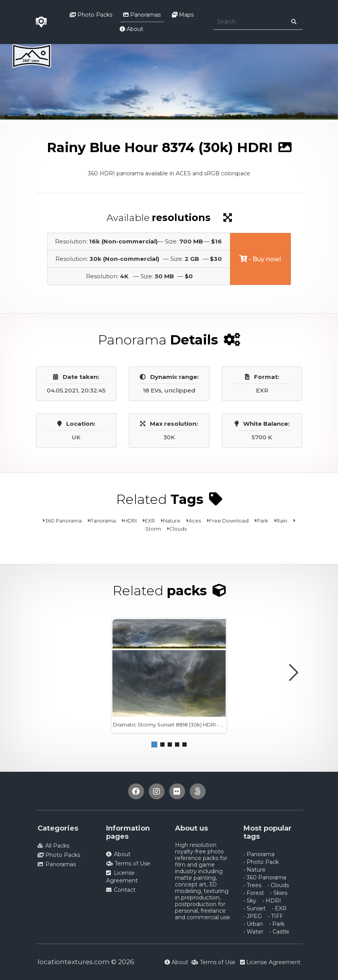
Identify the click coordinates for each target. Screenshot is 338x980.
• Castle (279, 932)
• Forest (254, 893)
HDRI (130, 521)
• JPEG (253, 916)
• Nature (255, 870)
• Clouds (278, 885)
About (131, 29)
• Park (277, 924)
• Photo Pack (261, 862)
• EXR (279, 908)
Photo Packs (91, 15)
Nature (172, 521)
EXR (150, 521)
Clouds (178, 529)
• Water (253, 932)
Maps (183, 15)
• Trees (252, 885)
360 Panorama (63, 521)
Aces (195, 521)
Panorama (103, 521)
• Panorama (259, 854)
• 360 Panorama (265, 877)
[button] (154, 744)
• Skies (279, 893)
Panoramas (142, 15)
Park (263, 521)
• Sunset (255, 908)
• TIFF (275, 916)
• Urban (253, 924)
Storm (153, 529)
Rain (282, 521)
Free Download (229, 521)
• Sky (250, 901)
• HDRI (272, 901)
